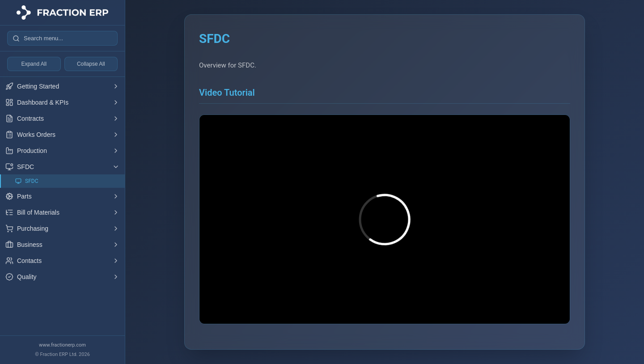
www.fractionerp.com (62, 345)
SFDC (27, 181)
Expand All (34, 64)
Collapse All (91, 64)
